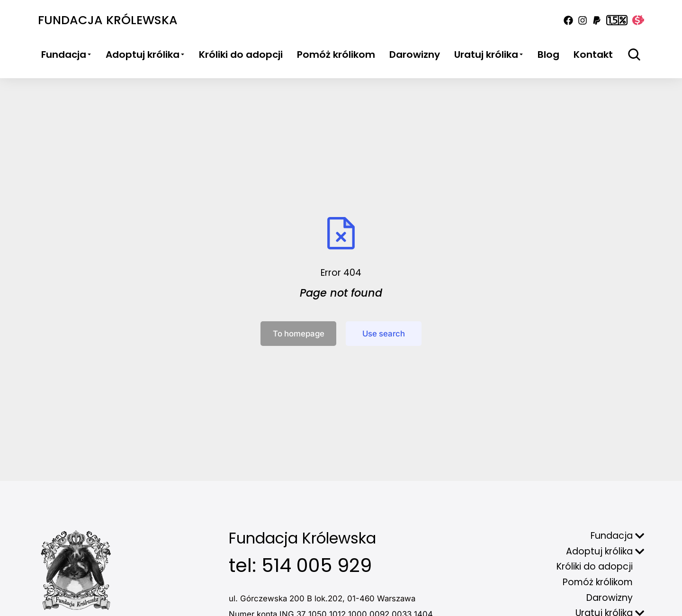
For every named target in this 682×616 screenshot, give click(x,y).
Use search (384, 334)
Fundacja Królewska (108, 20)
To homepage (299, 334)
